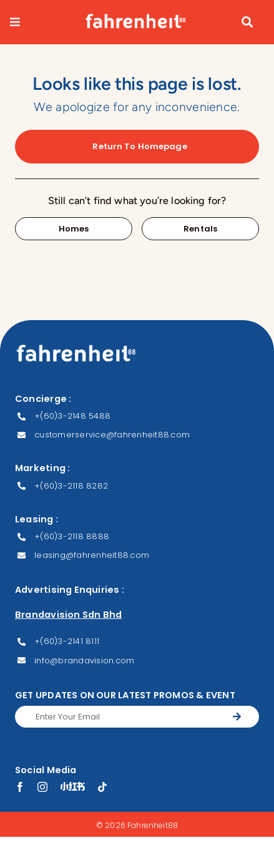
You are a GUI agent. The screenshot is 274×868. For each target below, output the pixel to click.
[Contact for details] (74, 229)
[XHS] (73, 786)
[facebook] (20, 787)
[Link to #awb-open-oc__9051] (247, 22)
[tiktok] (102, 787)
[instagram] (42, 787)
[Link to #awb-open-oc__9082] (30, 22)
